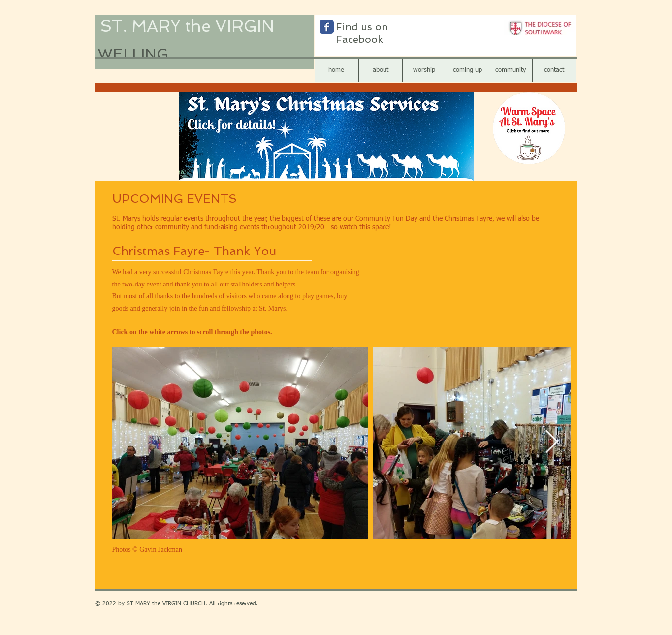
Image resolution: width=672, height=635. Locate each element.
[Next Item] (552, 443)
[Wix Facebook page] (327, 27)
